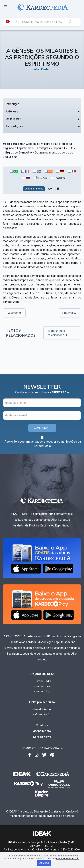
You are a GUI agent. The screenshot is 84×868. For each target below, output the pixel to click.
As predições (14, 126)
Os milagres (14, 119)
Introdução (13, 104)
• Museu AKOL (42, 714)
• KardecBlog (42, 691)
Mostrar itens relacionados (58, 333)
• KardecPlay (42, 686)
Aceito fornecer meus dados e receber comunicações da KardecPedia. (43, 444)
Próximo (69, 313)
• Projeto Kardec (42, 709)
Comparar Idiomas (34, 189)
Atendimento (42, 731)
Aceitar (44, 863)
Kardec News (42, 737)
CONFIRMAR (42, 428)
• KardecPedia (42, 681)
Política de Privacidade (68, 859)
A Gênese (12, 111)
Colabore (42, 725)
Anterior (14, 313)
